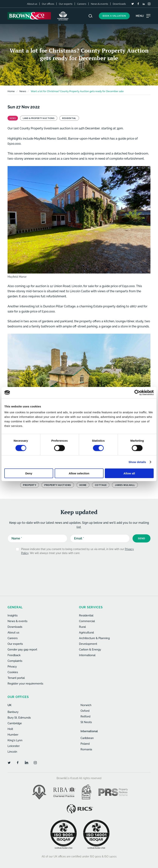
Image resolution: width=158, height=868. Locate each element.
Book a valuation (114, 16)
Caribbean (87, 738)
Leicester (14, 746)
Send (142, 538)
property (30, 485)
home (83, 485)
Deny (29, 473)
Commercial (87, 621)
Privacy (12, 667)
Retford (85, 716)
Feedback (14, 655)
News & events (99, 4)
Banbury (13, 712)
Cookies (13, 672)
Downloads (119, 4)
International (87, 655)
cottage (101, 485)
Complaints (15, 661)
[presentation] (78, 567)
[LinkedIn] (144, 4)
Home (11, 91)
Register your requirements (25, 684)
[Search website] (91, 16)
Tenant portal (16, 678)
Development (88, 644)
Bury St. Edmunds (19, 718)
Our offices (48, 4)
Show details (137, 462)
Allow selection (79, 473)
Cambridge (15, 723)
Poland (85, 744)
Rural (82, 627)
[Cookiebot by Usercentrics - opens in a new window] (137, 392)
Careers (82, 4)
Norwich (86, 705)
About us (32, 4)
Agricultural (86, 633)
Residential (86, 615)
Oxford (85, 711)
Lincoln (12, 752)
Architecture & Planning (94, 638)
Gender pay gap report (22, 650)
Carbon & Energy (90, 650)
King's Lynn (15, 740)
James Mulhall (125, 485)
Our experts (66, 4)
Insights (13, 615)
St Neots (86, 722)
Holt (10, 729)
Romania (86, 749)
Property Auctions (58, 485)
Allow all (129, 473)
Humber (13, 735)
